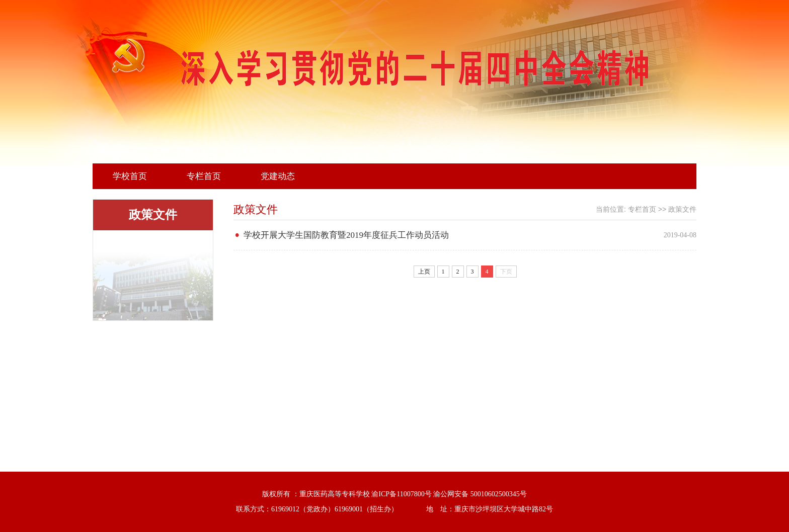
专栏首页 (204, 176)
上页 (424, 272)
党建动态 (278, 176)
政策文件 (682, 209)
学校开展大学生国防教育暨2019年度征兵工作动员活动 (346, 235)
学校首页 (130, 176)
